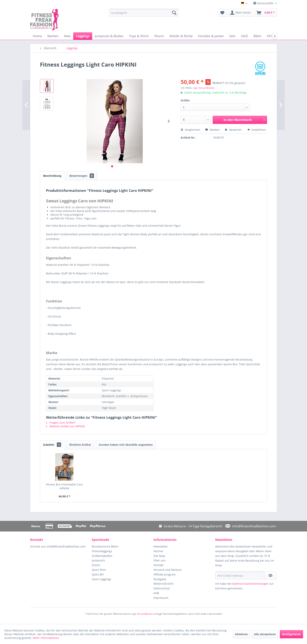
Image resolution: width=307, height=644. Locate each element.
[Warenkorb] (266, 13)
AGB (156, 593)
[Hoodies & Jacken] (211, 36)
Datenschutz (162, 588)
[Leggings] (83, 36)
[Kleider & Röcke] (181, 36)
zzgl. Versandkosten (204, 88)
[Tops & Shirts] (139, 36)
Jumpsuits (98, 560)
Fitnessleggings (102, 551)
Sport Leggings (102, 579)
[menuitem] (144, 13)
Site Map (159, 556)
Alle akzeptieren (265, 634)
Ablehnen (241, 634)
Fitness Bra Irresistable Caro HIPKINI (64, 486)
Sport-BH (98, 574)
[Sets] (232, 36)
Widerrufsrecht (163, 584)
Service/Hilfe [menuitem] (264, 3)
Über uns (160, 560)
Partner (158, 551)
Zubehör (52, 445)
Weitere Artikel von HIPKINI (65, 426)
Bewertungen (82, 176)
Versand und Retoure (167, 570)
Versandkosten (145, 614)
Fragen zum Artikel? (61, 423)
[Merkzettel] (222, 13)
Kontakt (158, 565)
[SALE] (245, 36)
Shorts (96, 565)
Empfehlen (257, 130)
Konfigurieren (291, 634)
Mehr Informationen (46, 638)
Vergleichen (191, 130)
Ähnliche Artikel (80, 445)
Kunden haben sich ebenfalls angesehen (126, 445)
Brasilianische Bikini (105, 546)
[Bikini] (257, 36)
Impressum (161, 598)
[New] (67, 36)
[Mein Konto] (241, 13)
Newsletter (161, 546)
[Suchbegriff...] (144, 13)
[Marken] (53, 36)
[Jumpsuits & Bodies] (109, 36)
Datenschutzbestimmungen (250, 584)
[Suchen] (174, 13)
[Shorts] (159, 36)
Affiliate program (165, 574)
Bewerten (234, 130)
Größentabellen (102, 556)
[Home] (37, 36)
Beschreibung (52, 176)
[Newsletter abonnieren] (270, 575)
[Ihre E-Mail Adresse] (240, 575)
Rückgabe (160, 579)
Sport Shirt (99, 570)
